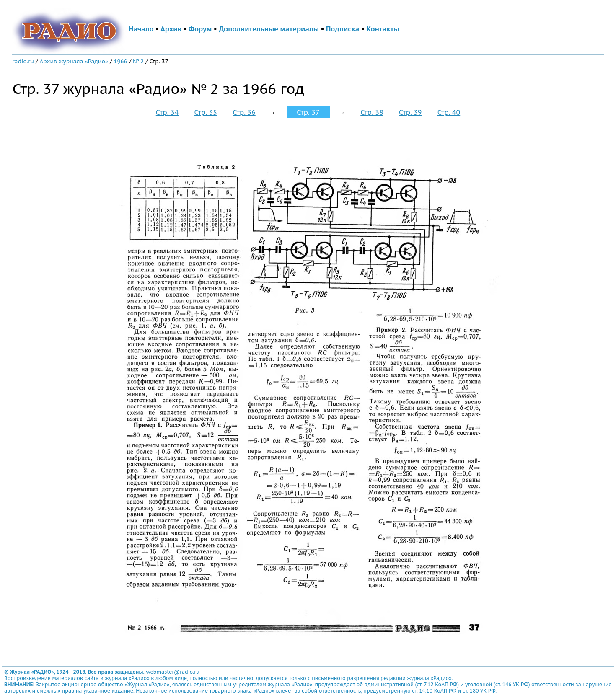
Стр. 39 (410, 112)
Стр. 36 (244, 112)
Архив (171, 29)
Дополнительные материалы (269, 29)
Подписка (343, 29)
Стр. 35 (206, 112)
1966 (120, 61)
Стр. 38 (372, 112)
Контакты (383, 29)
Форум (200, 29)
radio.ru (23, 61)
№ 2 (138, 61)
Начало (141, 29)
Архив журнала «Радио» (74, 61)
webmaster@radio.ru (173, 672)
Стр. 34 (167, 112)
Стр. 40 (449, 112)
